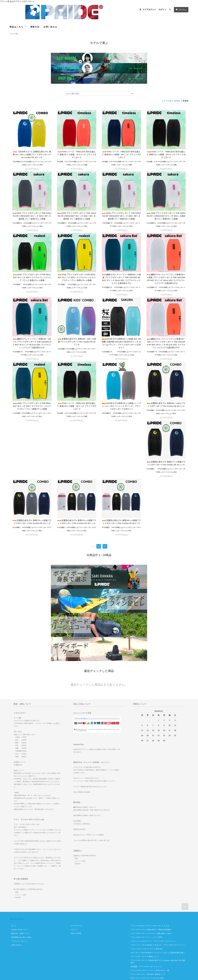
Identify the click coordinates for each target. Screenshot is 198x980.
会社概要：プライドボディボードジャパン (146, 911)
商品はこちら (18, 27)
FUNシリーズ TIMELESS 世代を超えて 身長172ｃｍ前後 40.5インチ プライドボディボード (166, 155)
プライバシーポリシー (20, 885)
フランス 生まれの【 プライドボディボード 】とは (150, 870)
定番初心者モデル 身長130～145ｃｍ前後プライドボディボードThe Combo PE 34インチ (77, 342)
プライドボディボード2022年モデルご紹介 (147, 939)
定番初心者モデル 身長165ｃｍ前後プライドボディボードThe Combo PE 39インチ (166, 466)
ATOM (79, 878)
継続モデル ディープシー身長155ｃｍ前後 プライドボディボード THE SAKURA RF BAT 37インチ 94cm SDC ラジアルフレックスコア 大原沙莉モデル (121, 279)
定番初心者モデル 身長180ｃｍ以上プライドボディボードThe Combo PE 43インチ (166, 405)
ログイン (162, 9)
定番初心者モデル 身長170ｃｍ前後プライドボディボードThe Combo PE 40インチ (121, 466)
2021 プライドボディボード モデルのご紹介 (147, 922)
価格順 (177, 101)
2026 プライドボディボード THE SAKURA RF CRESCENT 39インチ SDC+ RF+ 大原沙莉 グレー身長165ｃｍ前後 (77, 216)
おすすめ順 (167, 101)
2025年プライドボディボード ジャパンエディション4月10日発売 (156, 959)
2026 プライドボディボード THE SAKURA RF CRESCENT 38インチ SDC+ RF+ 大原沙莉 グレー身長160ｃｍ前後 (121, 216)
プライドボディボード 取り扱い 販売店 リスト (148, 919)
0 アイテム (181, 9)
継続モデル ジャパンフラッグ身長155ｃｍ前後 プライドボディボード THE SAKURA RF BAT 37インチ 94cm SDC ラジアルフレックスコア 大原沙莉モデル (166, 279)
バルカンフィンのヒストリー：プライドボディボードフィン (153, 885)
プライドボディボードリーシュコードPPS (147, 882)
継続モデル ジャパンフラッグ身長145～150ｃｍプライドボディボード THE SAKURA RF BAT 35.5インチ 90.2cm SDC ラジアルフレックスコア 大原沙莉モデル (166, 343)
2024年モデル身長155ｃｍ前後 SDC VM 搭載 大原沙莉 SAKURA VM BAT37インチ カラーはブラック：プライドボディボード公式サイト (121, 343)
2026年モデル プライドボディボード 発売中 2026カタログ (154, 949)
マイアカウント (149, 9)
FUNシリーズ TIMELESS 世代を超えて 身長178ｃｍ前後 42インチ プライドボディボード (77, 406)
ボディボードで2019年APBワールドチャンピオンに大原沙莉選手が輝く (158, 897)
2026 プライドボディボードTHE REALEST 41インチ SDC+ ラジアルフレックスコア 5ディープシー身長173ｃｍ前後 (77, 277)
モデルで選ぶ (14, 34)
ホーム (14, 870)
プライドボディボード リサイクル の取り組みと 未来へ (152, 878)
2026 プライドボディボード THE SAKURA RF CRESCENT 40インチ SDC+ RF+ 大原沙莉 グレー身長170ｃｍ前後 (32, 216)
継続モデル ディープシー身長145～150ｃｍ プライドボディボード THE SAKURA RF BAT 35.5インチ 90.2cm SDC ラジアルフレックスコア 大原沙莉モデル (32, 343)
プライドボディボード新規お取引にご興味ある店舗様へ (151, 874)
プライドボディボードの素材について (145, 901)
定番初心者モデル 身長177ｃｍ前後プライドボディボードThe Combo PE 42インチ (32, 466)
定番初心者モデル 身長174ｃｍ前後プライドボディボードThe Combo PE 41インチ (77, 466)
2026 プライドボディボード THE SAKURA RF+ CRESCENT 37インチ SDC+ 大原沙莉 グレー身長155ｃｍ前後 (166, 216)
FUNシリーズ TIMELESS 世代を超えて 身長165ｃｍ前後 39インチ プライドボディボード (121, 155)
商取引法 (35, 27)
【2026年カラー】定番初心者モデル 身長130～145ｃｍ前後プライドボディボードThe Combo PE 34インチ (32, 155)
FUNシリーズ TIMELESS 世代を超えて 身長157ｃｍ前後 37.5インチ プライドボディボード (77, 155)
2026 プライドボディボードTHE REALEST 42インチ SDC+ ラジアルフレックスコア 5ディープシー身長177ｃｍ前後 (32, 406)
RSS (73, 878)
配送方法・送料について (21, 878)
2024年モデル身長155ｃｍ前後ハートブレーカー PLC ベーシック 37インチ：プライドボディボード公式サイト (121, 406)
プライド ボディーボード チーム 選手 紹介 (147, 893)
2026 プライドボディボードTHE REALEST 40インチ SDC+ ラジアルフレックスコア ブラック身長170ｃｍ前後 (32, 277)
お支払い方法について (20, 874)
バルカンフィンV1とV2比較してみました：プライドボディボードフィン (158, 889)
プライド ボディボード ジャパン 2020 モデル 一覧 (150, 915)
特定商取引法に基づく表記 (21, 882)
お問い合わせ (50, 27)
